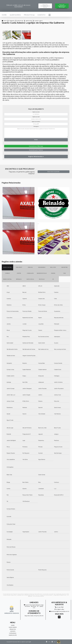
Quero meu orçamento (53, 172)
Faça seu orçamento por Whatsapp (62, 6)
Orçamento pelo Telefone (36, 150)
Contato (41, 15)
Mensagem (36, 127)
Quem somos (15, 15)
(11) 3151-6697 (59, 607)
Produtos (28, 15)
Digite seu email (36, 117)
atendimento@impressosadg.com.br (59, 611)
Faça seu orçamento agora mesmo (45, 6)
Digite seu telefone (36, 122)
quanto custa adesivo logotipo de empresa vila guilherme (38, 21)
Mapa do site (13, 635)
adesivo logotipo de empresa (29, 21)
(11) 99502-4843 (59, 609)
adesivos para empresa (20, 21)
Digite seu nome (36, 112)
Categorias (12, 21)
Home (4, 15)
